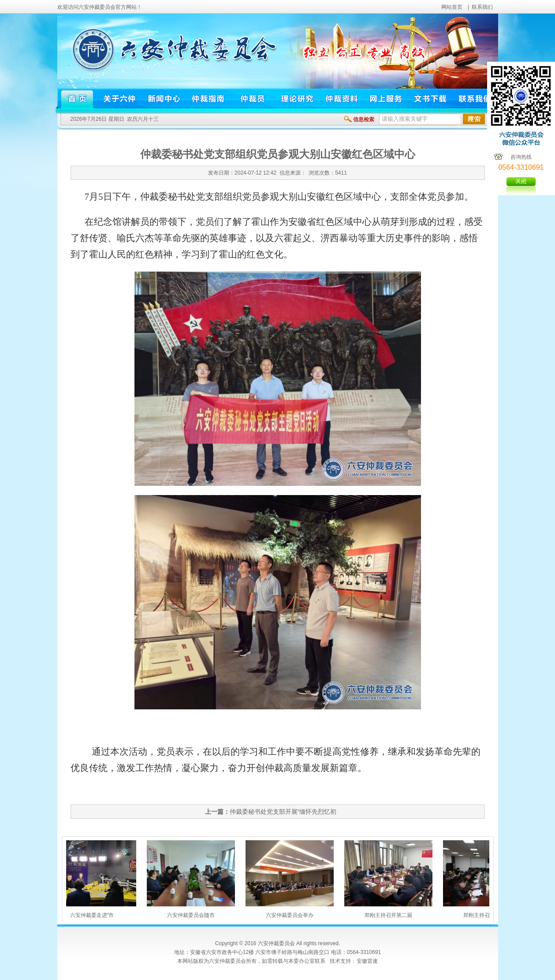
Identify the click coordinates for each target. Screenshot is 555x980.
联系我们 (482, 7)
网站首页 (452, 7)
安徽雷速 (367, 961)
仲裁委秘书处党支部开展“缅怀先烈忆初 (283, 812)
